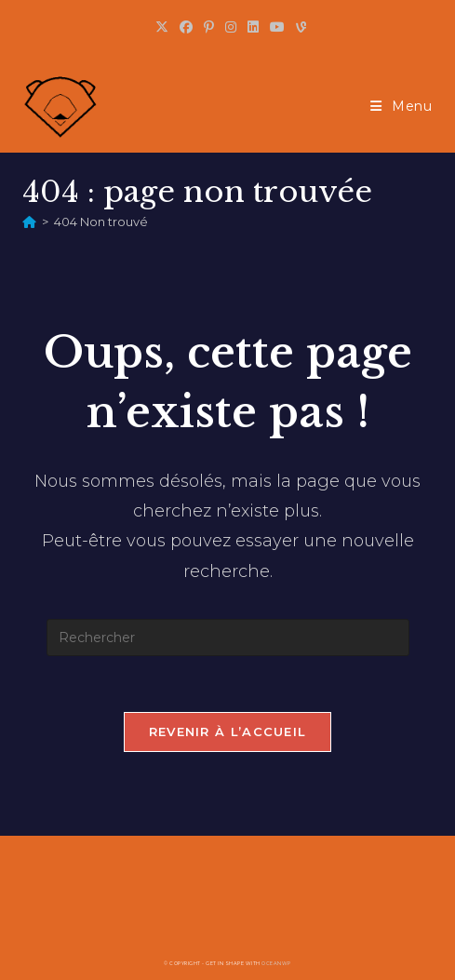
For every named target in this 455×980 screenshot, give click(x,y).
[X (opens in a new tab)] (162, 27)
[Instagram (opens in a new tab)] (231, 27)
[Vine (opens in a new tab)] (298, 27)
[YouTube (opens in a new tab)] (277, 27)
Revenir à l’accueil (228, 732)
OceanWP (276, 963)
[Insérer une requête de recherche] (228, 638)
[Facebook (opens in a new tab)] (186, 27)
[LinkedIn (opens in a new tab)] (253, 27)
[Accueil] (29, 222)
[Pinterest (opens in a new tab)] (209, 27)
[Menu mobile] (401, 106)
